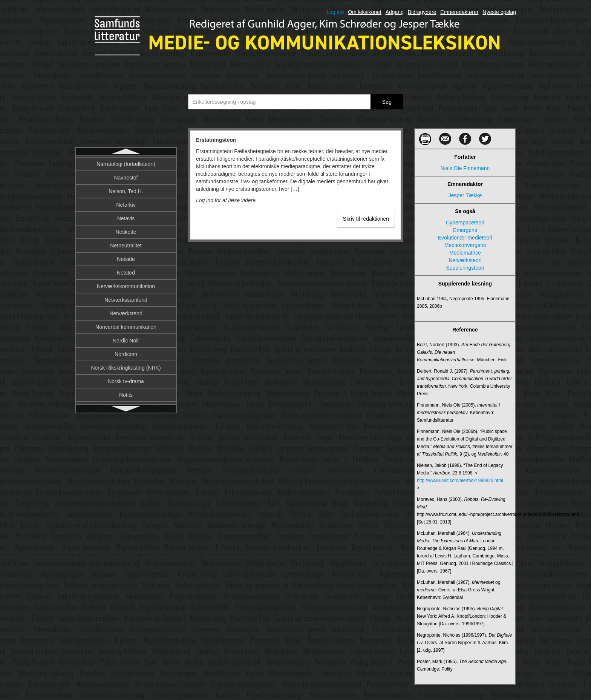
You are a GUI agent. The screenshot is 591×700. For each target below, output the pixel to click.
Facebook (126, 272)
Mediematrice (465, 253)
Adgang (395, 12)
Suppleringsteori (465, 268)
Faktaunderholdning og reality (126, 326)
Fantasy (126, 367)
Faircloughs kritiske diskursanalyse (126, 286)
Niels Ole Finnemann (465, 168)
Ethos (126, 177)
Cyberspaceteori (465, 223)
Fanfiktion (126, 340)
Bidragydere (422, 12)
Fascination (126, 394)
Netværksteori (465, 260)
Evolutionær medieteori (126, 245)
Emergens (465, 230)
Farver (126, 381)
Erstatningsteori (126, 163)
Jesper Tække (465, 195)
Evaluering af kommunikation (126, 231)
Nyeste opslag (499, 12)
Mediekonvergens (465, 245)
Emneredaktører (459, 12)
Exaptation (126, 258)
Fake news (126, 299)
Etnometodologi (126, 204)
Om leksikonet (365, 12)
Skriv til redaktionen (366, 219)
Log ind (335, 12)
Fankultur (126, 353)
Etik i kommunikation (126, 190)
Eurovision (126, 218)
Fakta (126, 313)
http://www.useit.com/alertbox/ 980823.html (460, 480)
